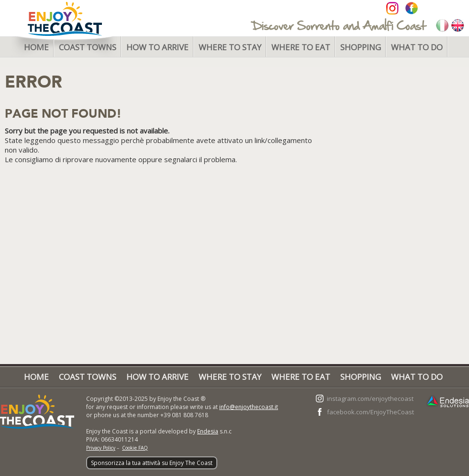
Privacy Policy (101, 448)
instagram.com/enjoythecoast (370, 399)
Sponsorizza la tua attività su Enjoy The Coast (152, 463)
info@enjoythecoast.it (249, 407)
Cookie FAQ (135, 448)
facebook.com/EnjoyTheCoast (370, 412)
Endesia (208, 431)
